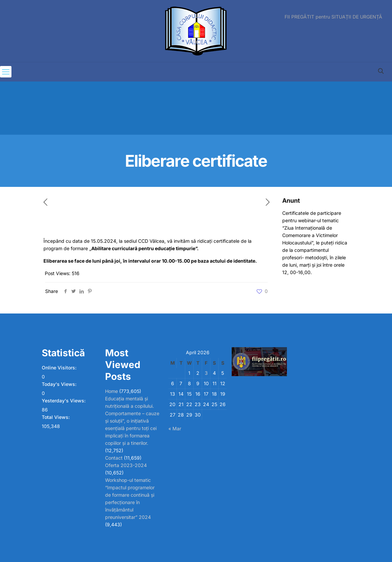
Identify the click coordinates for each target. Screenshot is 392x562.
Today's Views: (60, 384)
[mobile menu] (6, 72)
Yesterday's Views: (64, 401)
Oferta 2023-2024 (126, 465)
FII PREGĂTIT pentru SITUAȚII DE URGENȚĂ (333, 17)
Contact (114, 458)
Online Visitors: (60, 368)
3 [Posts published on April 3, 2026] (206, 373)
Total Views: (56, 417)
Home (111, 391)
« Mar (175, 428)
